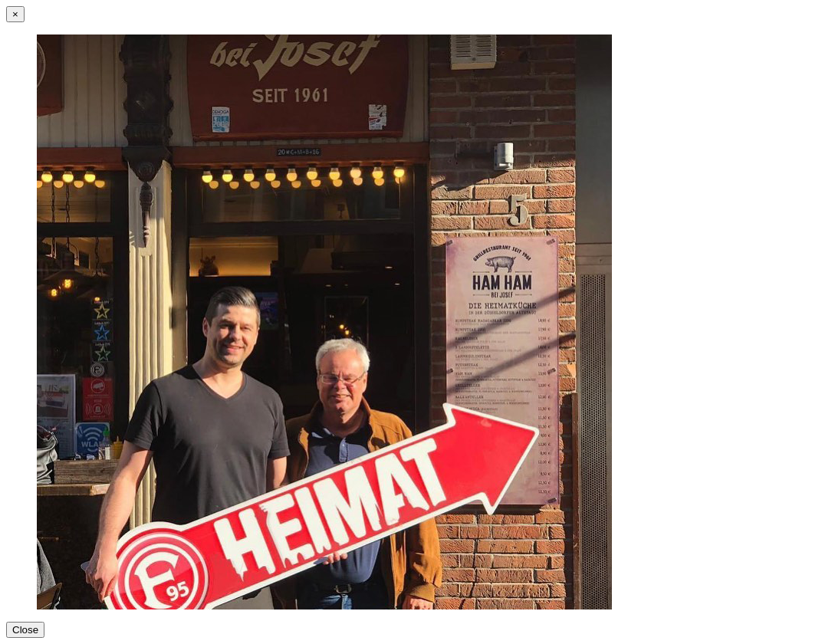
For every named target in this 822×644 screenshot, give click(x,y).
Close (25, 630)
